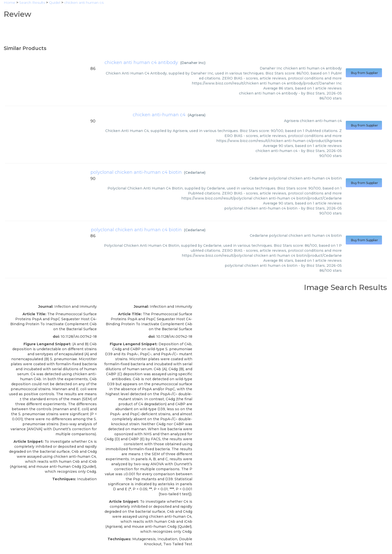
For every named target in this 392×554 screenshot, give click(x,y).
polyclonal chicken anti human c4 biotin (136, 230)
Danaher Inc (193, 63)
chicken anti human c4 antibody (141, 62)
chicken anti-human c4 (159, 115)
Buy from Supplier (364, 73)
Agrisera (197, 115)
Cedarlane (195, 172)
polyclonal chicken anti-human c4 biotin (136, 172)
